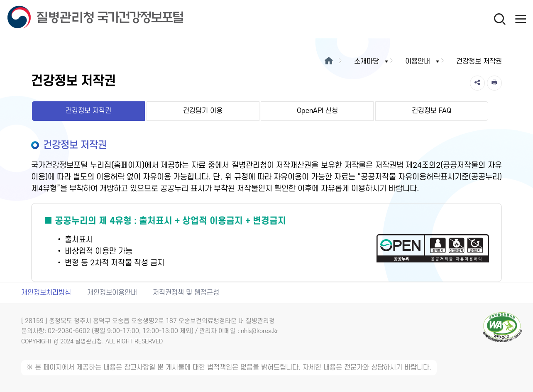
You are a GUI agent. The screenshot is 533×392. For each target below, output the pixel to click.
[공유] (477, 83)
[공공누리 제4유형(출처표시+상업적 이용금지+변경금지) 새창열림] (266, 243)
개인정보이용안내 (112, 293)
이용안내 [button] (423, 61)
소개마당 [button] (372, 61)
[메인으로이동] (329, 61)
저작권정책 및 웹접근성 (186, 293)
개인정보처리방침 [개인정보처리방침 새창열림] (46, 293)
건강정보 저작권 (88, 111)
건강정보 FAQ (432, 111)
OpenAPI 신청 (317, 111)
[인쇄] (494, 83)
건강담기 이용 (203, 111)
